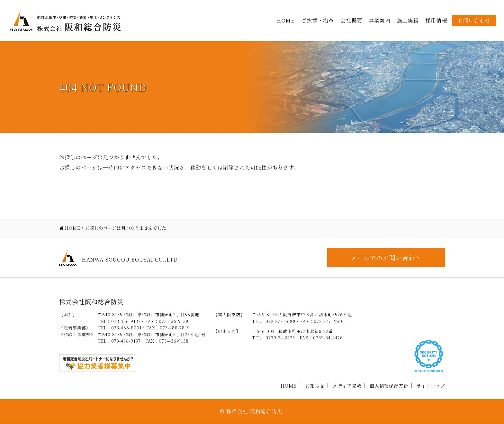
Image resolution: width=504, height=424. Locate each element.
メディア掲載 (347, 386)
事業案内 (380, 20)
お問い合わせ (474, 20)
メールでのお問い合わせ (385, 258)
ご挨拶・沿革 (318, 20)
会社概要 (351, 20)
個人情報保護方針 (389, 386)
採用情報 (436, 20)
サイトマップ (431, 386)
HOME (286, 20)
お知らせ (315, 386)
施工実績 (408, 20)
